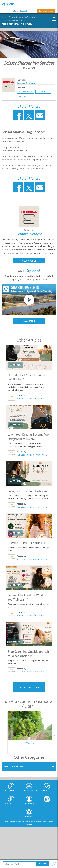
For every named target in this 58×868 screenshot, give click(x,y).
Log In (32, 11)
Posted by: (21, 80)
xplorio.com (38, 821)
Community (19, 20)
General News (26, 92)
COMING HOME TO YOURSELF (27, 543)
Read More (29, 321)
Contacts (15, 11)
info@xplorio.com (28, 821)
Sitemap (29, 825)
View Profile (29, 261)
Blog (11, 20)
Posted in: (21, 88)
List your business (46, 11)
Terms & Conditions (48, 821)
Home (4, 17)
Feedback (24, 11)
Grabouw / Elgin (17, 24)
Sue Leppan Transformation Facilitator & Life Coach (32, 398)
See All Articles (29, 687)
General (23, 96)
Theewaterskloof (17, 17)
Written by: (29, 230)
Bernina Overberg (26, 83)
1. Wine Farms (30, 743)
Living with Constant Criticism (27, 491)
